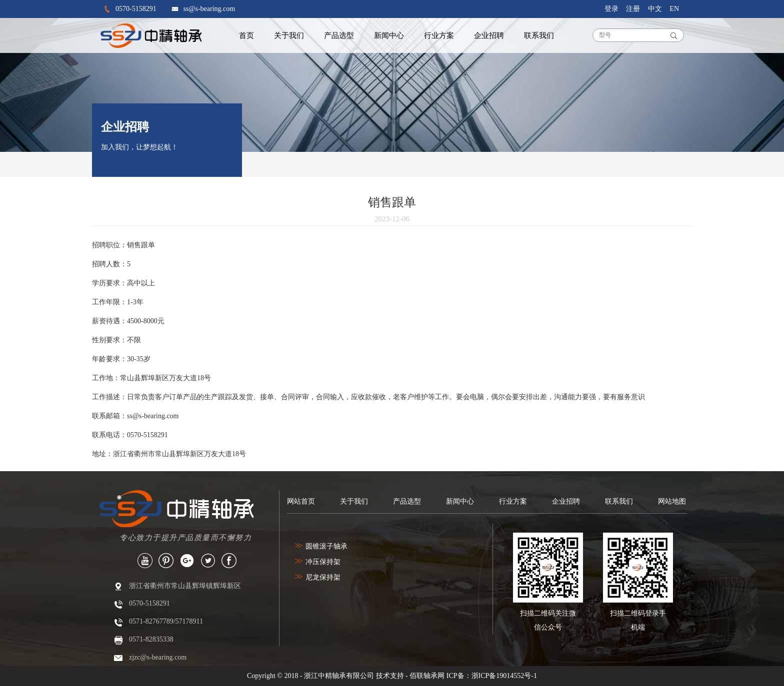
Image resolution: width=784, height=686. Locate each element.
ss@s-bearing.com (209, 9)
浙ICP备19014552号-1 (504, 676)
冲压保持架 (317, 562)
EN (674, 9)
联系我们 (539, 35)
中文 (655, 9)
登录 (611, 9)
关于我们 (289, 35)
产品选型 (339, 35)
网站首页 (301, 501)
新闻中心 (389, 35)
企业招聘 (489, 35)
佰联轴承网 (427, 676)
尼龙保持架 (317, 577)
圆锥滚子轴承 (321, 546)
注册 (633, 9)
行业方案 (439, 35)
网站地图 (672, 501)
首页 (246, 35)
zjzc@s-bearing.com (158, 657)
